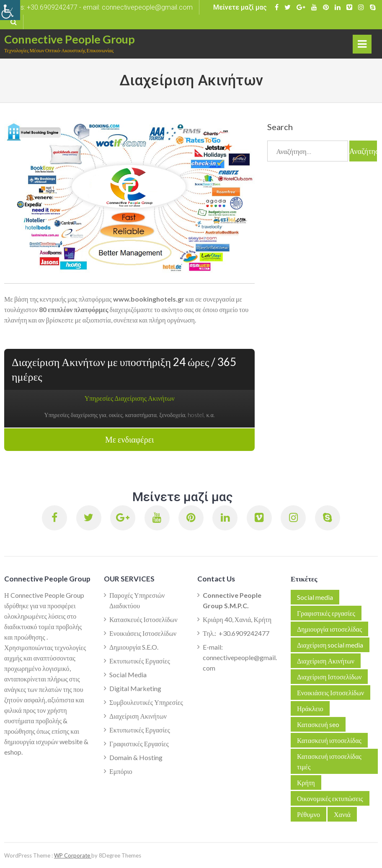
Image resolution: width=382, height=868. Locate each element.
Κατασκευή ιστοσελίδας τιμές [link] (329, 761)
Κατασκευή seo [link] (318, 724)
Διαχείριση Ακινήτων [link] (138, 716)
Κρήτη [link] (306, 782)
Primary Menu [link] (363, 46)
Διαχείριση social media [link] (330, 645)
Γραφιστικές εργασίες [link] (326, 613)
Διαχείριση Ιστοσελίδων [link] (329, 677)
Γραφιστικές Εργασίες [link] (139, 744)
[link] (10, 10)
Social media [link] (315, 597)
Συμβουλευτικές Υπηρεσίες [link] (146, 702)
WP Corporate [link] (73, 855)
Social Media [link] (128, 675)
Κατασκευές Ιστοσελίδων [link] (143, 619)
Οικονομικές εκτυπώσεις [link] (330, 798)
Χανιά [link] (342, 814)
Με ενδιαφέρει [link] (130, 440)
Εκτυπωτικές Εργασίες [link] (140, 661)
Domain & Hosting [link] (136, 757)
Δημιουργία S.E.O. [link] (134, 647)
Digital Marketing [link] (135, 688)
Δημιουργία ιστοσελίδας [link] (329, 629)
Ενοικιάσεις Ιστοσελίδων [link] (143, 633)
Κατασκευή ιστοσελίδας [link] (329, 740)
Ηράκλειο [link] (310, 708)
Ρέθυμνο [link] (308, 814)
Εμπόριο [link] (121, 771)
